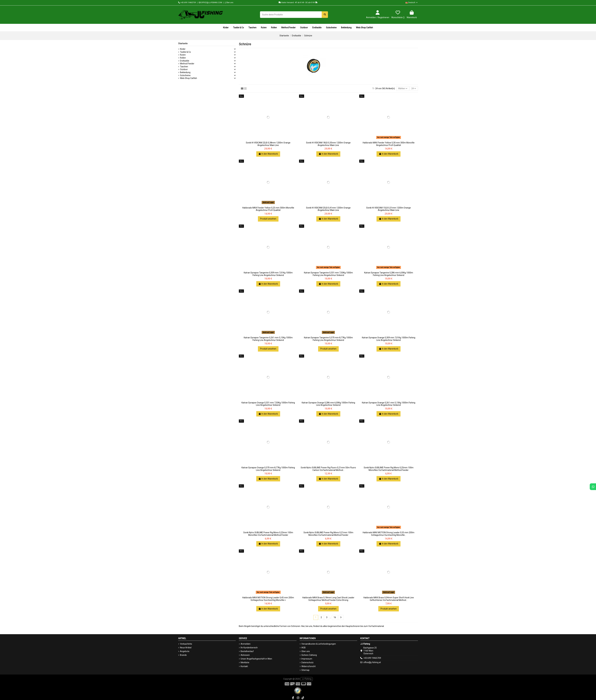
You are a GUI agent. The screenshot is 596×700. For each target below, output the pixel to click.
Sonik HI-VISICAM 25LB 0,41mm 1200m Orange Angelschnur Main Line (328, 209)
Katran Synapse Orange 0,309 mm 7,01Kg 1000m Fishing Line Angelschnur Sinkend (389, 339)
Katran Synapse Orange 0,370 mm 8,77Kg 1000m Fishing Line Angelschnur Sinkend (268, 469)
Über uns (229, 3)
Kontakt (244, 666)
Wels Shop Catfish (188, 78)
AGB (304, 648)
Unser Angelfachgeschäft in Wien (256, 659)
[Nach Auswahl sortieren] (403, 89)
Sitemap (305, 670)
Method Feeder (187, 64)
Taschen (184, 67)
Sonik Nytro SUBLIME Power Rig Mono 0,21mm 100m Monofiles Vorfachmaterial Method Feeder (328, 534)
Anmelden (246, 644)
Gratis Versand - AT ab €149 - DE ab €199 (298, 3)
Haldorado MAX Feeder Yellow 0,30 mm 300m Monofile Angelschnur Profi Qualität (389, 144)
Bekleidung (185, 72)
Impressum (307, 659)
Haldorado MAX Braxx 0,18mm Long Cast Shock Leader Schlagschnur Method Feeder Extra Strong (328, 599)
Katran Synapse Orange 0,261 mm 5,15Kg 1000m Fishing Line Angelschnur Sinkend (389, 404)
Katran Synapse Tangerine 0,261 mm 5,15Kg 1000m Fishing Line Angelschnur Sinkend (268, 339)
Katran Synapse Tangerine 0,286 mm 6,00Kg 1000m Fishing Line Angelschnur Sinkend (389, 274)
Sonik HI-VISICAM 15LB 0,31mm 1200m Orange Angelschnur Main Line (389, 209)
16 (335, 617)
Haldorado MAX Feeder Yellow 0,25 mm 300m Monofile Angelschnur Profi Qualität (268, 209)
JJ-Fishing (307, 679)
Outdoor (184, 69)
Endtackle (185, 61)
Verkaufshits (186, 644)
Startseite (183, 43)
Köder (183, 49)
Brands (183, 655)
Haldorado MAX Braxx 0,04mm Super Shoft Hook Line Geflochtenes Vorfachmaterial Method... (389, 599)
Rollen (183, 58)
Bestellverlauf (247, 651)
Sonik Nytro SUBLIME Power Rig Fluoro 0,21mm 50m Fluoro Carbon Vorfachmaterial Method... (328, 469)
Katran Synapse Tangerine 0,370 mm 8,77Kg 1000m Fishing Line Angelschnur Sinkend (328, 339)
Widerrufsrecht (309, 666)
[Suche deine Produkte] (325, 15)
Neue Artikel (186, 648)
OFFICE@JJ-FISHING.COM (210, 3)
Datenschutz (307, 662)
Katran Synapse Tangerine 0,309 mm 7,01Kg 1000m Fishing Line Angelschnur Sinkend (268, 274)
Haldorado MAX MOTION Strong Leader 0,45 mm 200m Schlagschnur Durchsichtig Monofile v (268, 599)
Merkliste (245, 662)
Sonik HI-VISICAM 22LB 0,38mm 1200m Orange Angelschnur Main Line (268, 144)
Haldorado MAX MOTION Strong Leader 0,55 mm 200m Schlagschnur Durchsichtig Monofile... (389, 534)
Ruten (183, 55)
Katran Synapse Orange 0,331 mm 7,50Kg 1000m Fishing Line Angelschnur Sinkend (268, 404)
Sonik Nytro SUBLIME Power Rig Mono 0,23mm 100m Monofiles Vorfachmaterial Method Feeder (268, 534)
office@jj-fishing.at (372, 662)
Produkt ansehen (268, 219)
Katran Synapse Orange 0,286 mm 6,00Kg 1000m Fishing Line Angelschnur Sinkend (328, 404)
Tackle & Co (185, 52)
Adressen (245, 655)
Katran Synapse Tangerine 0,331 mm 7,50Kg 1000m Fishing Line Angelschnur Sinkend (328, 274)
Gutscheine (185, 75)
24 (414, 88)
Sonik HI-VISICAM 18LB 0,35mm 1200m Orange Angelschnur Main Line (328, 144)
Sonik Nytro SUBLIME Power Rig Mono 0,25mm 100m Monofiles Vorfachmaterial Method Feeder (389, 469)
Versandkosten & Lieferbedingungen (319, 644)
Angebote (185, 651)
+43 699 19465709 (187, 3)
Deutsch (412, 3)
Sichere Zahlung (309, 655)
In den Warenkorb (268, 154)
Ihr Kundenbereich (249, 648)
